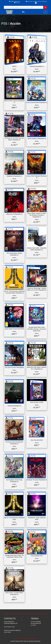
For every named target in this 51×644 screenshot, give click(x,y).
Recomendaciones (36, 623)
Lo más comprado (36, 622)
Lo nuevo (33, 625)
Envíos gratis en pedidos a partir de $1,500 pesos (36, 1)
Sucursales (17, 3)
